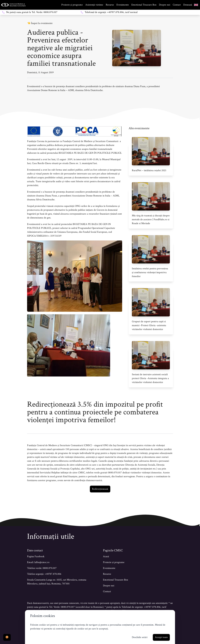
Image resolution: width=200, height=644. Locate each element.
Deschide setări (140, 637)
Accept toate (161, 637)
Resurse (110, 5)
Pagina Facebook (36, 556)
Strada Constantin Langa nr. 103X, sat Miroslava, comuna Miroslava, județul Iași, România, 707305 (57, 582)
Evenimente (123, 5)
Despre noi (165, 5)
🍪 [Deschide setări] (7, 637)
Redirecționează (100, 489)
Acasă (106, 556)
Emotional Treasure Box (144, 5)
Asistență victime (94, 5)
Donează (188, 5)
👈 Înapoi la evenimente (40, 23)
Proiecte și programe (72, 5)
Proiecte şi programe (114, 562)
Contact (177, 5)
